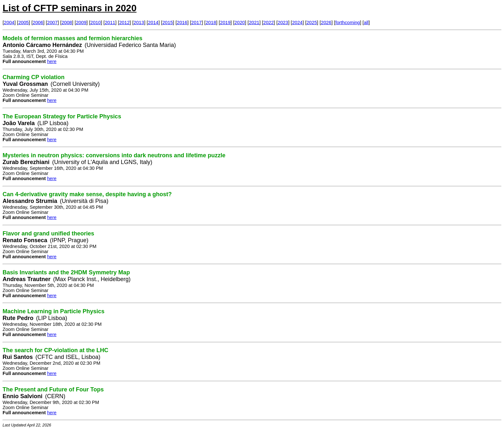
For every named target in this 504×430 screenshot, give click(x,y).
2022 (269, 23)
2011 (110, 23)
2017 (197, 23)
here (52, 61)
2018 (211, 23)
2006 (38, 23)
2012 (125, 23)
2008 (67, 23)
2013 (139, 23)
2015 (168, 23)
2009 (81, 23)
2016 (182, 23)
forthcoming (348, 23)
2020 (240, 23)
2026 (326, 23)
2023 (283, 23)
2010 (96, 23)
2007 (53, 23)
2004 (9, 23)
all (366, 23)
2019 (225, 23)
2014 (153, 23)
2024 (297, 23)
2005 (24, 23)
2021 (254, 23)
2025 (312, 23)
